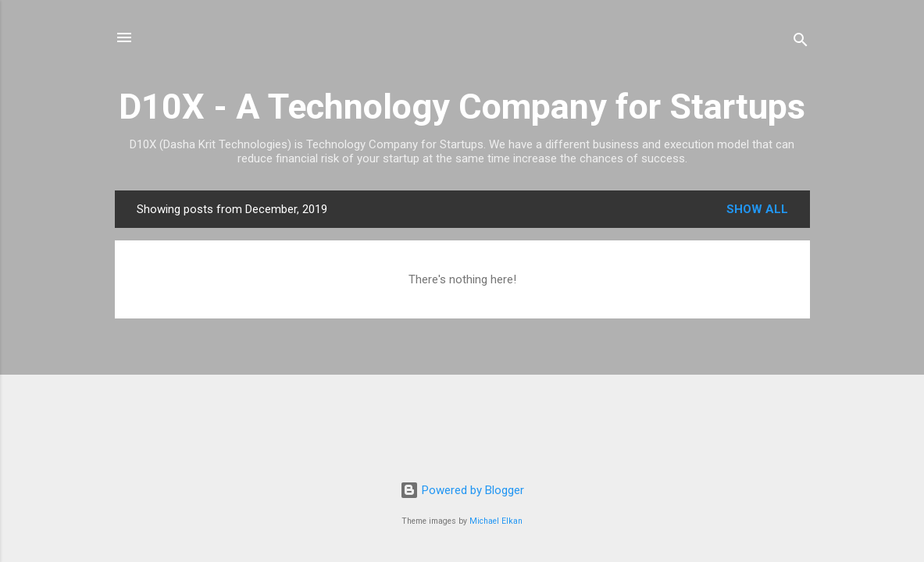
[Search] (801, 43)
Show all (757, 209)
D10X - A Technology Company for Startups (462, 107)
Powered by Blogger (462, 490)
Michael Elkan (496, 521)
